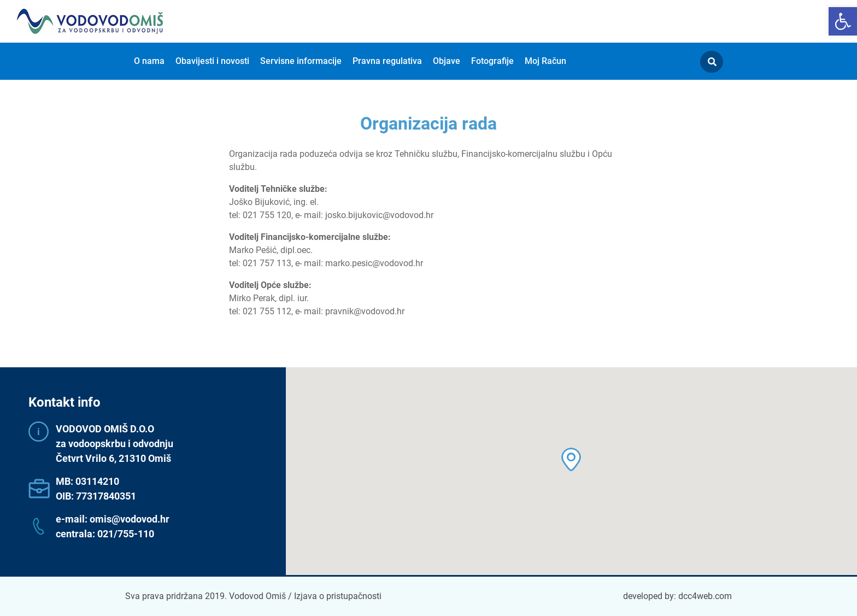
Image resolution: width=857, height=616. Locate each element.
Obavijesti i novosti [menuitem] (212, 61)
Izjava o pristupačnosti (338, 596)
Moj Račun (545, 61)
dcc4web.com (705, 596)
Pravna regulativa (387, 61)
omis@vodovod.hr (130, 519)
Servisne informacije (301, 61)
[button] (843, 21)
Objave (447, 61)
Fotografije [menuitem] (492, 61)
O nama (149, 61)
